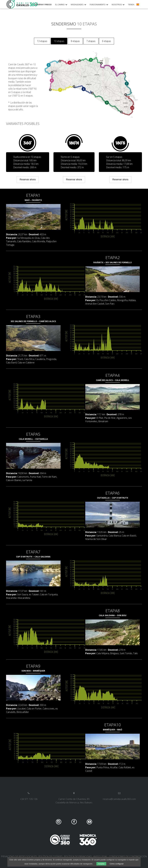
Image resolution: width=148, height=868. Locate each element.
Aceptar (101, 864)
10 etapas (59, 41)
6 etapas (107, 41)
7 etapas (91, 41)
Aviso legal (100, 856)
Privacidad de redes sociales (19, 856)
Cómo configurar (117, 864)
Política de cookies (50, 856)
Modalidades (77, 5)
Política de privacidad (78, 856)
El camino (60, 5)
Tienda (131, 5)
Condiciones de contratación (128, 856)
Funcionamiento (98, 5)
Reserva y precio (43, 5)
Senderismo (64, 24)
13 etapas (42, 41)
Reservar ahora (28, 180)
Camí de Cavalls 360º (22, 4)
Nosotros (117, 5)
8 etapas (75, 41)
